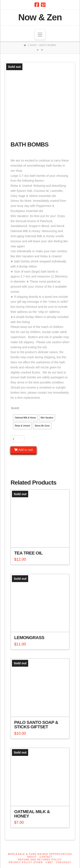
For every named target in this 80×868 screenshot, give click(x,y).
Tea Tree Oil (28, 553)
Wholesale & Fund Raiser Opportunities (40, 854)
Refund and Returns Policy (40, 860)
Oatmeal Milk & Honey (32, 814)
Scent (15, 408)
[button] (40, 35)
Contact (46, 857)
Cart (49, 862)
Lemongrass (29, 637)
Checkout (64, 862)
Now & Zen (40, 17)
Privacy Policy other (26, 862)
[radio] (25, 418)
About (32, 857)
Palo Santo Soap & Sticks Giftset (36, 725)
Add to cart (26, 450)
